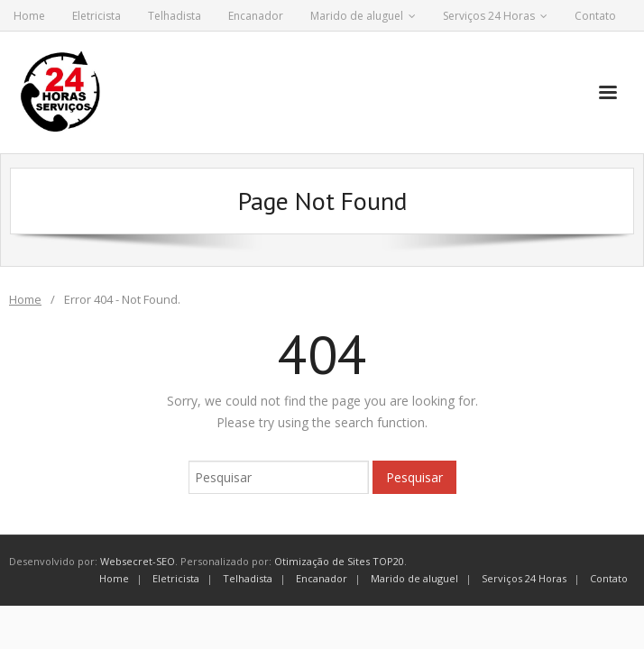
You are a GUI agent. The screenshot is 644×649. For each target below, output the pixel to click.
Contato (595, 16)
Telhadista (175, 16)
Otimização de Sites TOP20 (339, 561)
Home (29, 16)
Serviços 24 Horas (489, 16)
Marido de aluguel (357, 16)
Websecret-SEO (138, 561)
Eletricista (97, 16)
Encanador (256, 16)
